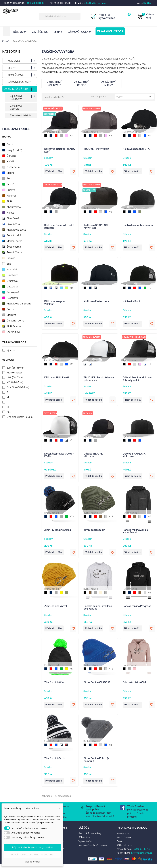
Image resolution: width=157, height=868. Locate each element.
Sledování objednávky (90, 838)
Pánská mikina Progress (137, 609)
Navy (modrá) (14, 150)
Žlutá (10, 201)
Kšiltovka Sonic (132, 302)
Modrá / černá (14, 241)
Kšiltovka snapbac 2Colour (55, 304)
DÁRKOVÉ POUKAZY (80, 32)
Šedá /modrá (14, 235)
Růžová (11, 190)
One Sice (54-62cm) (18, 387)
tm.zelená (12, 287)
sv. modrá (12, 270)
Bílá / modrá (13, 224)
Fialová (11, 213)
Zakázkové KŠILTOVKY (16, 97)
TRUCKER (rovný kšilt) (97, 149)
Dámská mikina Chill (135, 686)
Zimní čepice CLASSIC (97, 686)
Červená (11, 156)
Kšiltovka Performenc (97, 302)
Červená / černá (16, 321)
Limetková (12, 275)
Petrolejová (13, 292)
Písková (11, 258)
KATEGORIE (11, 51)
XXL (9, 412)
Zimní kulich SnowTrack (58, 532)
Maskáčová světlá (17, 230)
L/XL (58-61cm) (15, 378)
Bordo (10, 309)
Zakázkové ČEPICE (16, 107)
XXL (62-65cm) (15, 382)
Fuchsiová (12, 298)
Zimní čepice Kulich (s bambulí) (96, 764)
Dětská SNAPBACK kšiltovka (134, 457)
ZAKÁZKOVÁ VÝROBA (110, 31)
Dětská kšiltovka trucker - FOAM (60, 457)
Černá (10, 145)
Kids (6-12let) (14, 373)
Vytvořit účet (107, 18)
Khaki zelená (14, 207)
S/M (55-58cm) (15, 368)
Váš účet (85, 832)
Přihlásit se (104, 15)
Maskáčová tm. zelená (19, 304)
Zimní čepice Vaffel (56, 609)
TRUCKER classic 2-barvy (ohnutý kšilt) (99, 380)
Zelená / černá (15, 252)
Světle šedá (13, 167)
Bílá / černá (13, 218)
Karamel (11, 196)
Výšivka (11, 350)
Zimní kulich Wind (55, 686)
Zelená (11, 184)
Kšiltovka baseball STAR (137, 149)
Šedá (10, 179)
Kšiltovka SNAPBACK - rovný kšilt (97, 227)
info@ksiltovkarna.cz (95, 3)
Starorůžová (14, 332)
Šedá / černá (14, 247)
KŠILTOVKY (20, 32)
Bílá (9, 264)
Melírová (11, 315)
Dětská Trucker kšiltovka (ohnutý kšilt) (138, 380)
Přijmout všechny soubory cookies (32, 847)
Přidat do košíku (55, 172)
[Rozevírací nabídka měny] (148, 3)
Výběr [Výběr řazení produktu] (134, 97)
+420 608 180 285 (35, 3)
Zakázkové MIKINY (20, 115)
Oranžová (12, 281)
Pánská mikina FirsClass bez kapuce (98, 610)
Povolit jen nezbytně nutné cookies (32, 855)
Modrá (10, 173)
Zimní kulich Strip (55, 762)
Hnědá (10, 162)
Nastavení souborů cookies (93, 850)
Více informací (32, 862)
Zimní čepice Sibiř (94, 532)
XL (8, 407)
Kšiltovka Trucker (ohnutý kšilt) (60, 150)
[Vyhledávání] (60, 16)
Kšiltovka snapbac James (138, 226)
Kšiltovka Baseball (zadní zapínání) (59, 227)
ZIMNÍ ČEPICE (40, 32)
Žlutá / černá (14, 326)
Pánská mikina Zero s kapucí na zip (135, 534)
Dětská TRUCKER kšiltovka (94, 457)
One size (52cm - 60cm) (20, 417)
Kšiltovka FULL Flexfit (57, 379)
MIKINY (58, 32)
